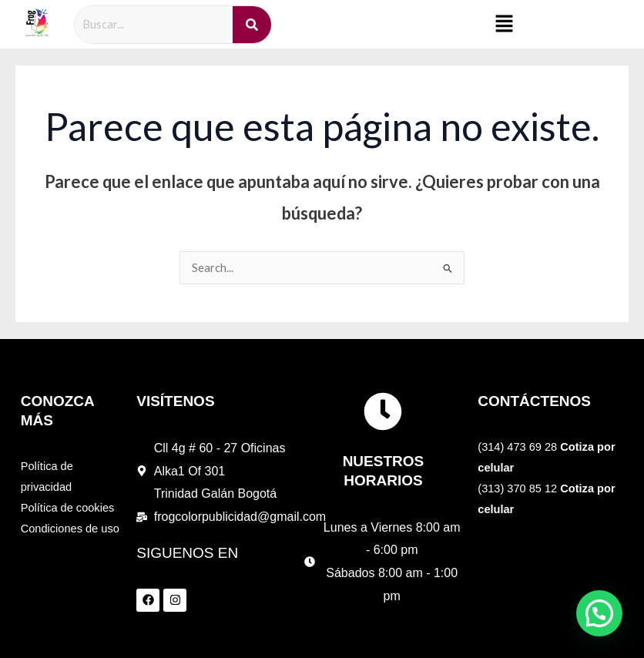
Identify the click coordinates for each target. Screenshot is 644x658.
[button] (504, 24)
